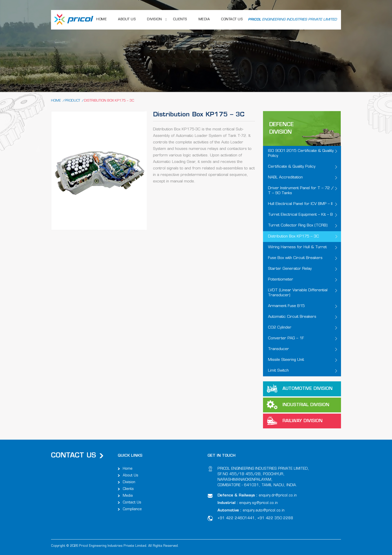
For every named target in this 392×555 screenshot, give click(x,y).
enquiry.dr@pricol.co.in (278, 496)
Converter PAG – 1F (286, 338)
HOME (101, 19)
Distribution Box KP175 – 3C (293, 237)
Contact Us (132, 503)
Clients (180, 19)
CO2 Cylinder (280, 328)
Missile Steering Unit (286, 360)
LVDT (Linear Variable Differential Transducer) (298, 293)
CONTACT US (232, 19)
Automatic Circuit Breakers (292, 317)
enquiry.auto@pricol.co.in (264, 511)
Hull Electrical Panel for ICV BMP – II (300, 204)
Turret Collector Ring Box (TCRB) (298, 226)
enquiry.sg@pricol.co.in (258, 503)
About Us (130, 476)
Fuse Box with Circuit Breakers (295, 258)
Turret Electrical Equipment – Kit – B (300, 215)
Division (154, 19)
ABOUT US (127, 19)
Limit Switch (278, 371)
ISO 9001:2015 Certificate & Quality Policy (301, 154)
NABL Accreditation (285, 178)
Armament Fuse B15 (286, 306)
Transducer (278, 349)
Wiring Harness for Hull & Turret (297, 247)
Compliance (132, 509)
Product (72, 101)
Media (204, 19)
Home (56, 101)
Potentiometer (281, 280)
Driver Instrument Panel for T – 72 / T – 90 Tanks (301, 191)
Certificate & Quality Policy (292, 167)
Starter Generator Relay (290, 269)
